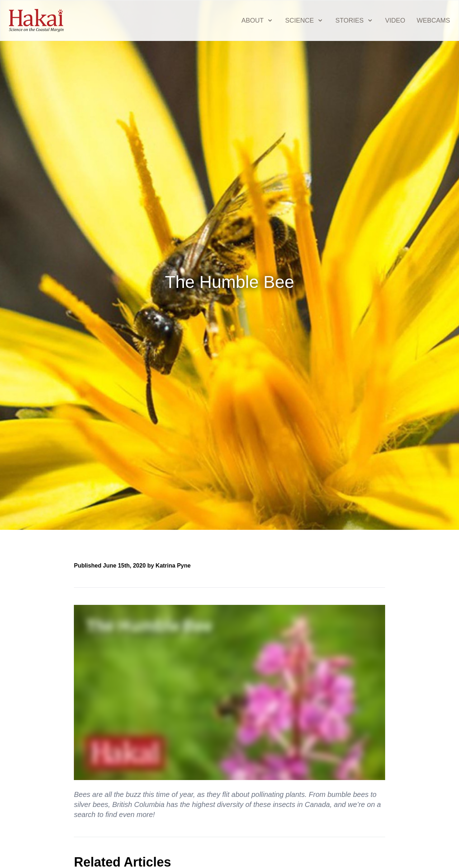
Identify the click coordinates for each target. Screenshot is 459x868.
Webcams (433, 20)
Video (395, 20)
